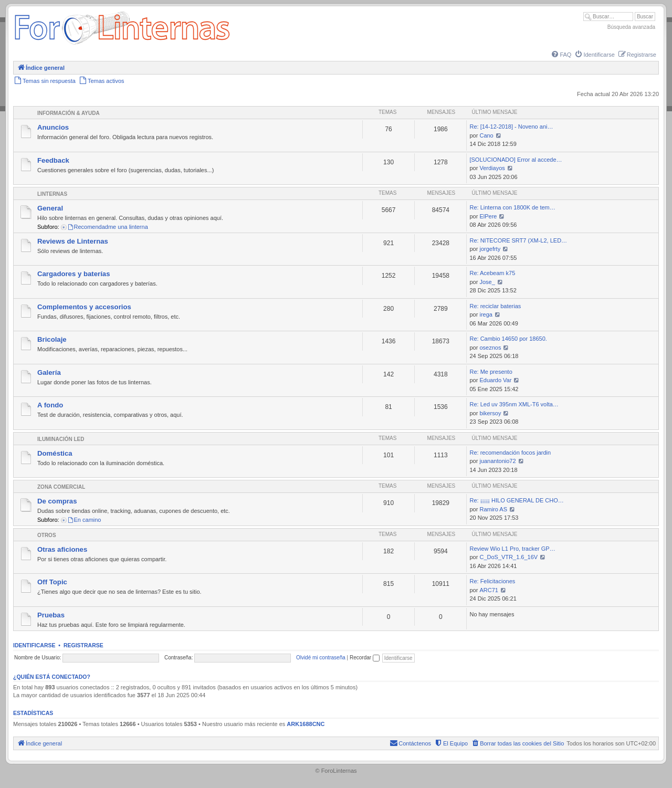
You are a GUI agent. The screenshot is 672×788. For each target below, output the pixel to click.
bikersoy (490, 413)
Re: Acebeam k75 (492, 273)
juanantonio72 (497, 461)
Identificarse (34, 645)
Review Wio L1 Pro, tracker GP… (512, 549)
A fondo (50, 405)
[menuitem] (561, 55)
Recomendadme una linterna (108, 227)
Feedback (53, 160)
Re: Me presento (491, 372)
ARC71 (489, 590)
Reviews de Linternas (73, 241)
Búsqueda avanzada (631, 27)
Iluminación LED (61, 439)
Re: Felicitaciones (492, 581)
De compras (57, 501)
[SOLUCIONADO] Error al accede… (516, 160)
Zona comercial (61, 487)
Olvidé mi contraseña (321, 658)
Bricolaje (52, 339)
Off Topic (52, 582)
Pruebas (51, 615)
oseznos (490, 348)
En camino (84, 520)
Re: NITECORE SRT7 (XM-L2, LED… (518, 240)
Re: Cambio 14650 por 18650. (508, 339)
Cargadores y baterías (74, 274)
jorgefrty (490, 249)
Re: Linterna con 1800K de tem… (512, 207)
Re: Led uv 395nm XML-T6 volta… (514, 404)
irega (486, 314)
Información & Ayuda (69, 113)
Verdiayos (492, 168)
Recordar (365, 658)
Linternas (52, 194)
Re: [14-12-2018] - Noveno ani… (511, 127)
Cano (486, 135)
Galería (49, 372)
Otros (47, 535)
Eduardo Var (495, 380)
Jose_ (487, 282)
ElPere (488, 216)
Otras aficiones (62, 549)
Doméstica (55, 453)
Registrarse (83, 645)
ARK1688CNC (306, 724)
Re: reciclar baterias (495, 306)
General (50, 208)
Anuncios (53, 127)
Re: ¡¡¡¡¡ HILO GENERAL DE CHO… (516, 500)
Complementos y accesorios (84, 307)
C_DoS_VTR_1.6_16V (508, 557)
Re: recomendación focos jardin (510, 453)
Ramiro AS (493, 509)
